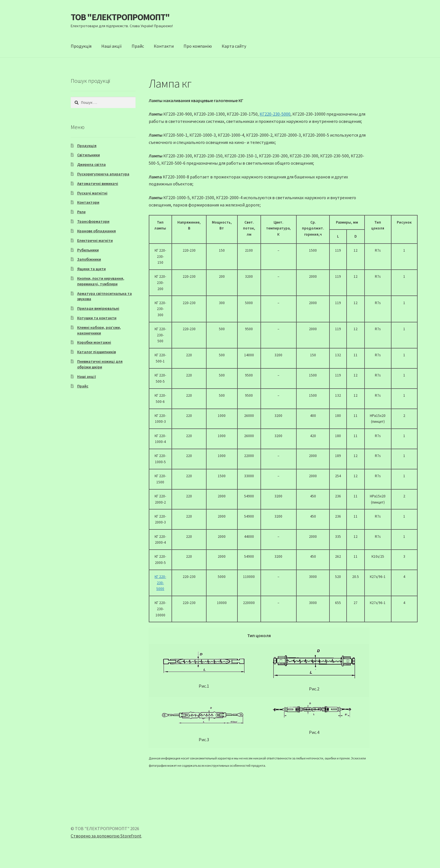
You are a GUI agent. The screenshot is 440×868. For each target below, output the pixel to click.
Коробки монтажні (94, 342)
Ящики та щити (91, 269)
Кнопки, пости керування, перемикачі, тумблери (101, 281)
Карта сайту (234, 46)
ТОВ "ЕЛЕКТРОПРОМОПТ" (120, 17)
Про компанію (198, 46)
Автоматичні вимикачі (98, 183)
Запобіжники (89, 259)
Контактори (88, 202)
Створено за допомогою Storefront (106, 836)
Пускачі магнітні (92, 193)
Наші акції (112, 46)
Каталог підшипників (97, 352)
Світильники (89, 155)
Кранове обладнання (97, 231)
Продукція (81, 46)
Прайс (138, 46)
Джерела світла (91, 164)
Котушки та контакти (97, 318)
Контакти (164, 46)
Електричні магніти (95, 240)
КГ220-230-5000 (275, 114)
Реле (81, 212)
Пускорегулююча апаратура (103, 174)
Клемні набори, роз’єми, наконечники (99, 330)
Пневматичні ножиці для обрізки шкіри (100, 364)
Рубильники (88, 250)
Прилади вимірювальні (98, 308)
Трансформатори (93, 221)
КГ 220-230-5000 (160, 583)
